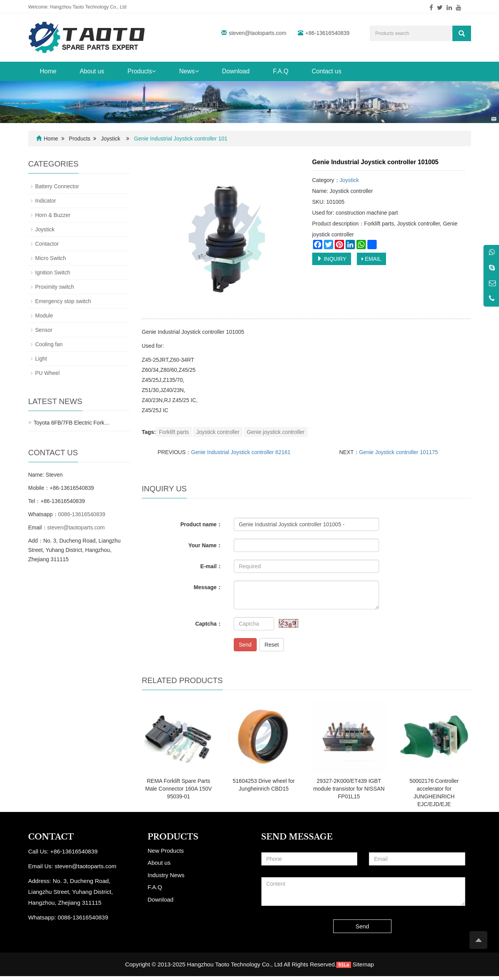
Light (41, 359)
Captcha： (209, 624)
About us (92, 71)
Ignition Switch (53, 272)
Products (142, 71)
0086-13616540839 (82, 514)
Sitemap (363, 964)
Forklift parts (174, 432)
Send (245, 645)
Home (48, 71)
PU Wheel (48, 373)
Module (44, 316)
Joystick (111, 139)
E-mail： (211, 566)
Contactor (47, 244)
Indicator (46, 201)
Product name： (201, 524)
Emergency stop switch (63, 301)
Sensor (44, 330)
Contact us (327, 71)
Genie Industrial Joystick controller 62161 (241, 452)
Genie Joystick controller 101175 (399, 452)
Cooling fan (49, 344)
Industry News (166, 875)
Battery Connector (57, 186)
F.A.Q (281, 71)
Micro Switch (51, 258)
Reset (272, 645)
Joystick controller (218, 432)
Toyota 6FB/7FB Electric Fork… (72, 423)
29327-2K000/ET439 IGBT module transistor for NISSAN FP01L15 (349, 789)
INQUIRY (332, 259)
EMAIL (371, 259)
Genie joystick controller (276, 432)
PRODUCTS (173, 837)
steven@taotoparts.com (257, 33)
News (189, 71)
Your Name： (205, 545)
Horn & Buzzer (53, 215)
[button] (154, 71)
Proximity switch (55, 287)
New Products (166, 851)
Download (236, 71)
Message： (208, 587)
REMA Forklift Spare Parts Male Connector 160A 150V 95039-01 (178, 789)
